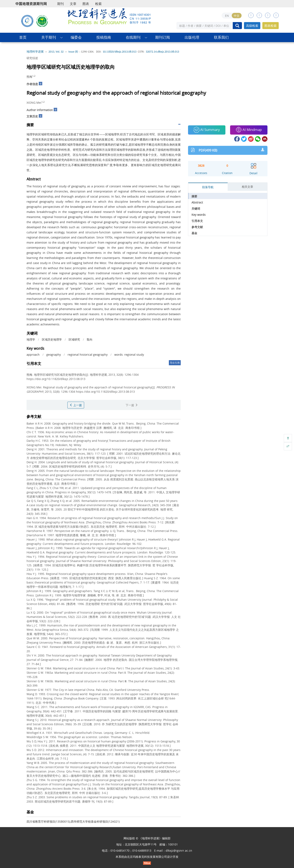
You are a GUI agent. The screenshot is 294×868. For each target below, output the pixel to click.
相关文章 (247, 187)
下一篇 (132, 405)
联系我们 (221, 37)
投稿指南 (104, 37)
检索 (98, 4)
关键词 (196, 209)
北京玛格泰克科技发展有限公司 (147, 857)
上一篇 (76, 405)
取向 (90, 339)
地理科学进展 (35, 52)
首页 (23, 37)
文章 (73, 4)
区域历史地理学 (52, 339)
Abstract (197, 202)
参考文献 (197, 227)
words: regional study (129, 355)
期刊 (60, 4)
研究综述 (32, 58)
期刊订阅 (163, 37)
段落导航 (208, 187)
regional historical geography (88, 355)
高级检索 (252, 26)
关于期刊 (49, 37)
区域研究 (74, 339)
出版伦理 (192, 37)
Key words (199, 215)
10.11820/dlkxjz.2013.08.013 (120, 52)
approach (33, 355)
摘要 (194, 196)
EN (227, 16)
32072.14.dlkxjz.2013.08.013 (162, 52)
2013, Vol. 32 (56, 52)
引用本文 (197, 221)
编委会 (76, 37)
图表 (86, 4)
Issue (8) (73, 52)
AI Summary (207, 130)
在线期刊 (133, 37)
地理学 (31, 339)
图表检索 (271, 26)
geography (54, 355)
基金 (194, 233)
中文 (237, 16)
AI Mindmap (249, 130)
